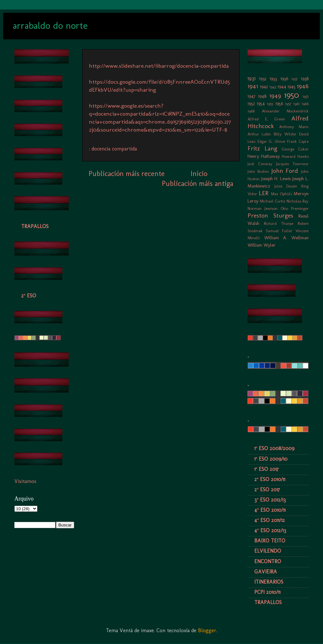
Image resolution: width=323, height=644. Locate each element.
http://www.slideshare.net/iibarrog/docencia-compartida (159, 66)
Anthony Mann (294, 127)
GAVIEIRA (266, 572)
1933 (273, 79)
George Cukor (295, 149)
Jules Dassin (286, 186)
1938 (305, 79)
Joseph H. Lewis (276, 179)
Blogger (207, 630)
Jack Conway (260, 164)
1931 (252, 78)
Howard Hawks (295, 156)
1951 (306, 96)
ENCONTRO (268, 561)
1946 (303, 86)
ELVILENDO (268, 551)
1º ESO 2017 (266, 469)
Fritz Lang (262, 148)
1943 (273, 87)
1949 (275, 96)
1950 (292, 95)
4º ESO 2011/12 (270, 520)
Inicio (199, 174)
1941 (253, 86)
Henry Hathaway (264, 156)
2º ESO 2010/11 (270, 479)
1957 (288, 104)
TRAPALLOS (35, 226)
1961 (296, 104)
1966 (305, 104)
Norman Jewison (263, 208)
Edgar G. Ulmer (272, 141)
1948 (262, 96)
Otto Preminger (295, 208)
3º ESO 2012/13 (270, 500)
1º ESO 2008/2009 (274, 448)
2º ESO (29, 296)
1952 (251, 103)
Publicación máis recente (127, 174)
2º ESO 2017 (267, 490)
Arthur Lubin (259, 134)
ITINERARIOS (269, 582)
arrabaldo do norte (50, 26)
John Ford (285, 171)
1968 (251, 111)
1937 (295, 79)
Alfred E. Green (266, 119)
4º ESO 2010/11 (270, 510)
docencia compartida (114, 149)
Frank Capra (298, 141)
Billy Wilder (285, 134)
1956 (279, 103)
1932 (263, 79)
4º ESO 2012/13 (270, 530)
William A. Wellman (286, 238)
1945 (291, 87)
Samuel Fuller (279, 231)
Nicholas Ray (298, 201)
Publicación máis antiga (197, 184)
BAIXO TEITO (270, 541)
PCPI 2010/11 (267, 592)
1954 (261, 103)
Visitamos (25, 481)
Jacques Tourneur (292, 164)
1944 (282, 87)
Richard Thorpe (279, 223)
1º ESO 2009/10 (271, 459)
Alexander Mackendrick (285, 111)
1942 (264, 87)
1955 (270, 104)
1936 (284, 79)
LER (264, 193)
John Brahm (258, 171)
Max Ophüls (281, 194)
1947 (252, 96)
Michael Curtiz (272, 201)
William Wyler (262, 245)
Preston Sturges (270, 215)
